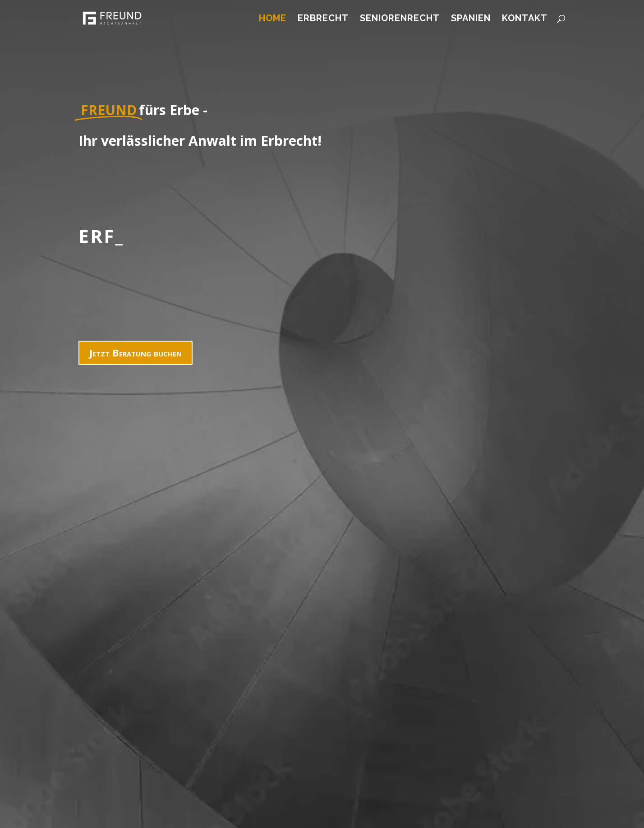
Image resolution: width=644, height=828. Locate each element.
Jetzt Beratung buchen (136, 352)
